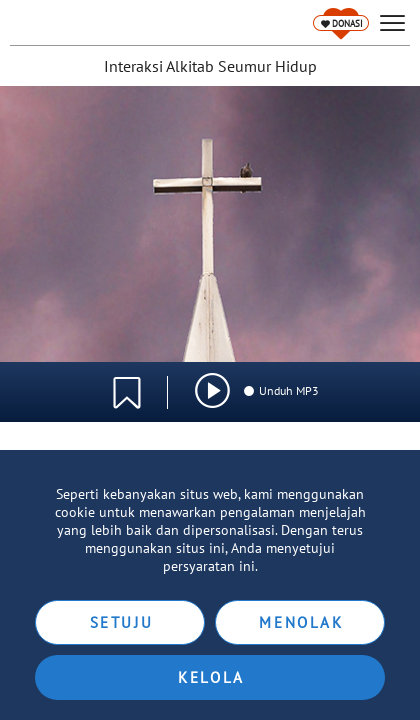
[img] (212, 390)
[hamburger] (392, 23)
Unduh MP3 (280, 390)
